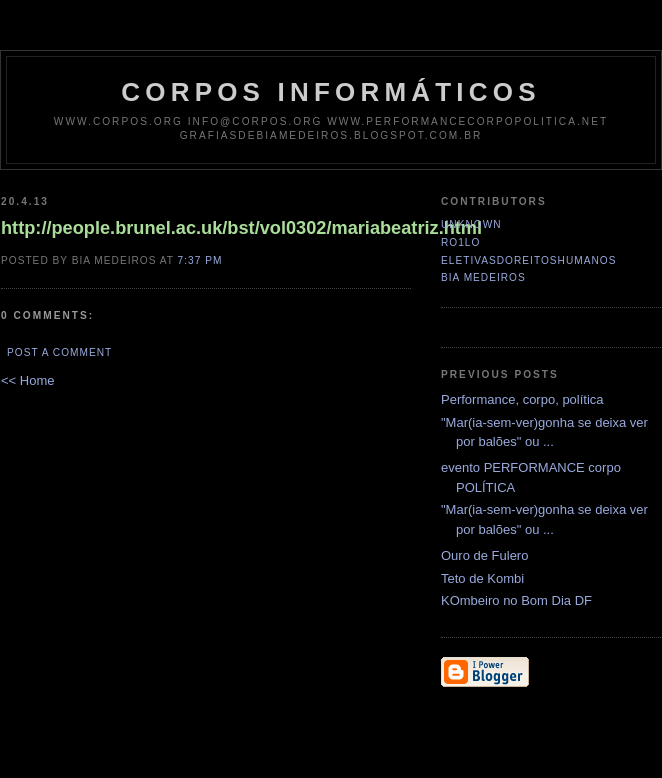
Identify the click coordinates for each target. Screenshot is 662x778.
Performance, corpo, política (522, 399)
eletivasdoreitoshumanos (528, 260)
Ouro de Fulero (484, 555)
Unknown (471, 224)
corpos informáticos (330, 92)
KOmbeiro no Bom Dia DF (516, 600)
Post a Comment (59, 352)
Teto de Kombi (482, 578)
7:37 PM (200, 260)
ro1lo (460, 242)
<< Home (27, 380)
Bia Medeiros (483, 277)
